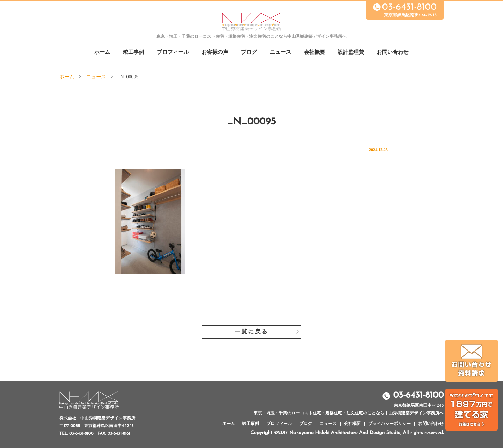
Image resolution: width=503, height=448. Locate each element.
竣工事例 (133, 53)
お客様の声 (215, 53)
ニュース (281, 53)
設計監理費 (351, 53)
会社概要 (314, 53)
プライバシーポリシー (389, 424)
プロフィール (173, 53)
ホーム (102, 53)
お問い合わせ (393, 53)
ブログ (249, 53)
